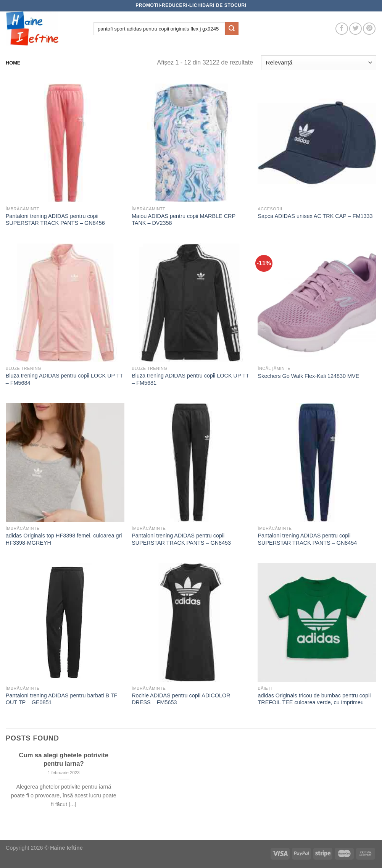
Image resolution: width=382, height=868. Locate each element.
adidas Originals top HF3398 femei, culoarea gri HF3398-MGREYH (64, 539)
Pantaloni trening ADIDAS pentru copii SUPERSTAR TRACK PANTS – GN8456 (55, 220)
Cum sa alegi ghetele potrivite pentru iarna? (64, 759)
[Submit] (232, 29)
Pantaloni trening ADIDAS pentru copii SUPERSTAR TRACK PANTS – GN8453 (181, 539)
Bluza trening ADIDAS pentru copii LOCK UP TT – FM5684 (64, 379)
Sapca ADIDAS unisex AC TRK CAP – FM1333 (315, 216)
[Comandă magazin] (319, 63)
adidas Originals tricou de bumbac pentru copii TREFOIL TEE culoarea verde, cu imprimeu (314, 699)
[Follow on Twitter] (355, 29)
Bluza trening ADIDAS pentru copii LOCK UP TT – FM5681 (190, 379)
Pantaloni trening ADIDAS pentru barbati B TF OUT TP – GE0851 (62, 699)
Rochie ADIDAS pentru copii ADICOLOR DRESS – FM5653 (181, 699)
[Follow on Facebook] (342, 29)
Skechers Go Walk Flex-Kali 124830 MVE (308, 376)
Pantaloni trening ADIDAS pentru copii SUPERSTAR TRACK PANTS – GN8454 (307, 539)
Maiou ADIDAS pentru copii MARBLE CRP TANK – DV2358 (184, 220)
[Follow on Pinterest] (369, 29)
